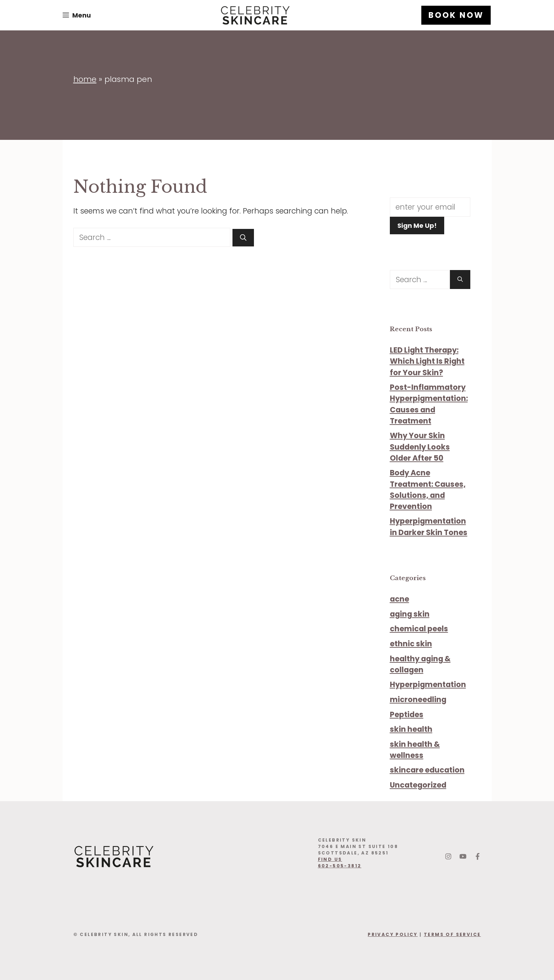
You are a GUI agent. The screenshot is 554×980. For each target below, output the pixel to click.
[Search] (243, 238)
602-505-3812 (340, 866)
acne (399, 599)
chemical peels (419, 629)
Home (85, 79)
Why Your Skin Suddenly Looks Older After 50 (420, 447)
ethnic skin (411, 644)
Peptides (407, 714)
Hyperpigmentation (428, 684)
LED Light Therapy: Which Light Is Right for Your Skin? (427, 361)
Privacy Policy (393, 934)
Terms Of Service (452, 934)
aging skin (410, 614)
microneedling (418, 699)
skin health (411, 729)
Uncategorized (418, 785)
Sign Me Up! (417, 226)
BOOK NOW (456, 15)
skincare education (427, 770)
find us (330, 859)
